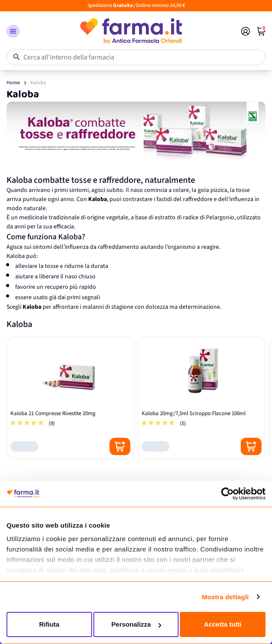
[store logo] (130, 31)
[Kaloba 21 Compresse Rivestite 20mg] (70, 398)
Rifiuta (49, 624)
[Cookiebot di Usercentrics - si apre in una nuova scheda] (227, 494)
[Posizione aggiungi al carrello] (120, 446)
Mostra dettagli (225, 597)
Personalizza (136, 624)
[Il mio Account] (245, 31)
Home (13, 83)
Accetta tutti (223, 624)
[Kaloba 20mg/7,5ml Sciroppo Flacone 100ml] (202, 398)
